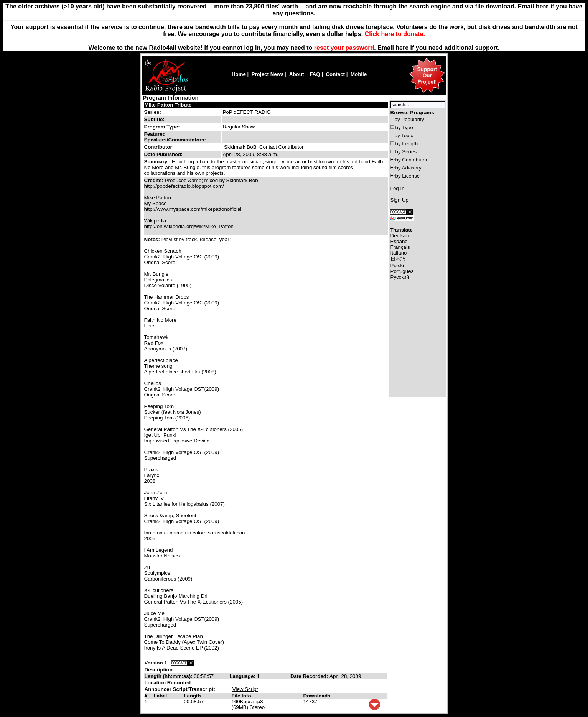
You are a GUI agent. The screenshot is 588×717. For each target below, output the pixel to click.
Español (400, 241)
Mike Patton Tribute (168, 105)
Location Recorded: (169, 683)
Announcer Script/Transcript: (180, 689)
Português (402, 271)
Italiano (399, 253)
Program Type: (162, 127)
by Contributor (412, 160)
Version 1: (157, 663)
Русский (400, 277)
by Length (407, 144)
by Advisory (408, 168)
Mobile (359, 74)
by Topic (404, 136)
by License (408, 176)
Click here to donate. (395, 34)
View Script (245, 689)
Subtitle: (154, 119)
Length (192, 696)
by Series (406, 152)
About (297, 74)
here (402, 48)
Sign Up (399, 200)
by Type (404, 127)
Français (400, 247)
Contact (335, 74)
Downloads (317, 696)
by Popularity (409, 119)
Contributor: (159, 147)
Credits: (155, 180)
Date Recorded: (310, 676)
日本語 (398, 259)
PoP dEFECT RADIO (246, 112)
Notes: (153, 239)
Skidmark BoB (240, 147)
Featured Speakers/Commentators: (175, 137)
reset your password (344, 48)
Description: (160, 670)
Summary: (157, 162)
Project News (268, 74)
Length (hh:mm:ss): (169, 676)
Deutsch (400, 236)
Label (160, 696)
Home (239, 74)
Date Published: (164, 154)
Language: (243, 676)
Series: (153, 112)
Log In (398, 188)
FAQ (315, 74)
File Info (241, 696)
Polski (397, 266)
